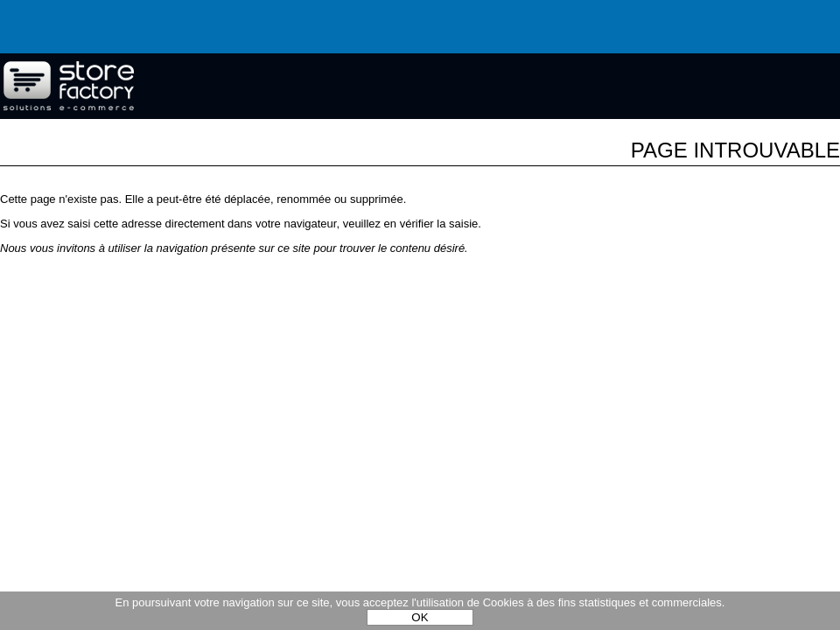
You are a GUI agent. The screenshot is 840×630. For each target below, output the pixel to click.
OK (420, 617)
